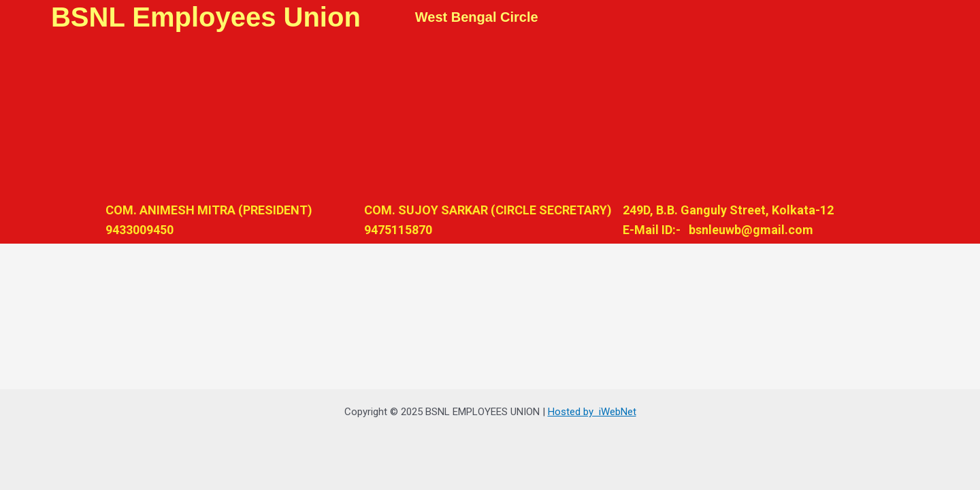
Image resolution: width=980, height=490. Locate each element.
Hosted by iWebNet (592, 412)
